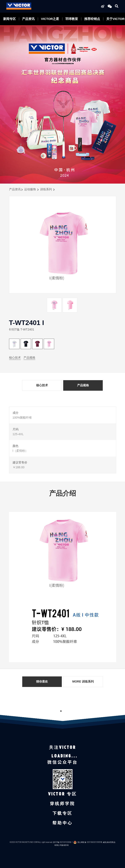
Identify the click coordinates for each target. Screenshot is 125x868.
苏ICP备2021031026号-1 (63, 842)
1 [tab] (61, 711)
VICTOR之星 (50, 19)
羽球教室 (72, 19)
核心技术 (15, 358)
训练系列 (46, 189)
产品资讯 (28, 19)
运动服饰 (30, 189)
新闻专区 (9, 19)
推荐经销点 (92, 19)
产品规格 (29, 358)
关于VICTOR (115, 19)
